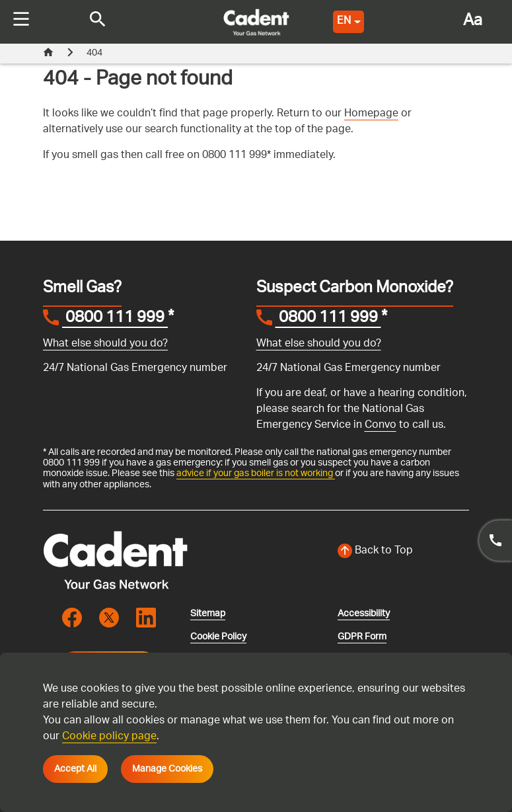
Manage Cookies (167, 769)
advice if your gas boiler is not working (256, 473)
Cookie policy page (109, 737)
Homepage (371, 114)
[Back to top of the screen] (403, 551)
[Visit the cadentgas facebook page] (72, 617)
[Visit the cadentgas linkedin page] (146, 617)
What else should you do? (105, 344)
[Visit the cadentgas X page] (109, 617)
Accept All (75, 769)
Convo (381, 426)
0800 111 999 (115, 319)
